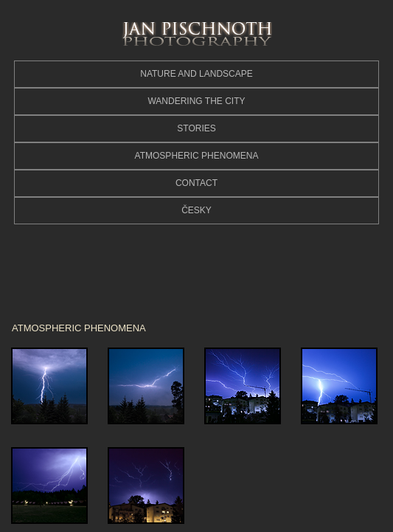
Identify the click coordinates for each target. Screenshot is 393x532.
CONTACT (196, 183)
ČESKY (196, 210)
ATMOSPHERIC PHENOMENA (197, 156)
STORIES (196, 128)
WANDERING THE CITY (196, 101)
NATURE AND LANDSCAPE (196, 74)
